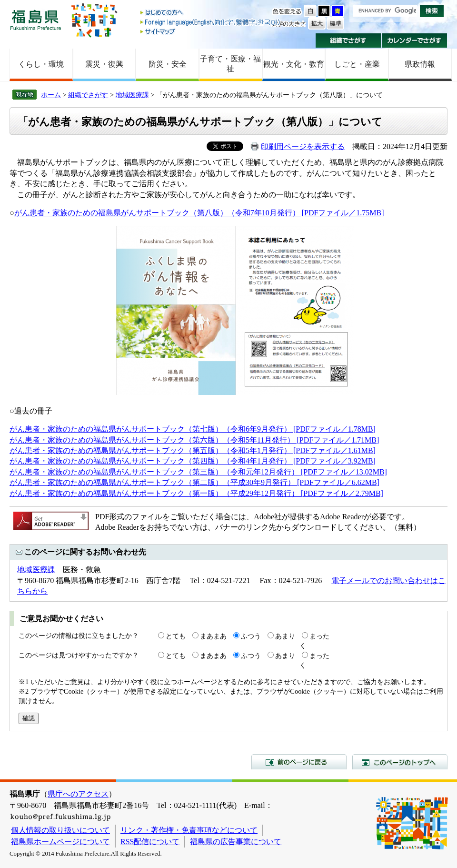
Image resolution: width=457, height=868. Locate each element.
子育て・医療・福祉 (230, 64)
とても (176, 636)
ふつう (251, 636)
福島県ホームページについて (60, 842)
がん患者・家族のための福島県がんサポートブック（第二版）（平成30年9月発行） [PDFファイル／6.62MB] (194, 482)
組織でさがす (348, 40)
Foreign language (211, 22)
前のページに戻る (299, 762)
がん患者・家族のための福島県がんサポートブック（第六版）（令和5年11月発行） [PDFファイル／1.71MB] (194, 440)
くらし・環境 (41, 64)
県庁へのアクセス (78, 794)
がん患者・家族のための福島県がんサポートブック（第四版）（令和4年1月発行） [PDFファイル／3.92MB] (193, 461)
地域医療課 (132, 95)
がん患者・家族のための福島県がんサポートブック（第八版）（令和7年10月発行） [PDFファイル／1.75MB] (199, 213)
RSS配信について (150, 842)
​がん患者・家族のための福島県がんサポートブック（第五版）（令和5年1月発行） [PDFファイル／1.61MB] (193, 450)
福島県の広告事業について (236, 842)
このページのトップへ (400, 762)
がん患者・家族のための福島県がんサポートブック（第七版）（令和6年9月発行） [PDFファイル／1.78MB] (193, 429)
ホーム (51, 95)
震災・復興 (104, 64)
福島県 (36, 20)
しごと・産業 (357, 64)
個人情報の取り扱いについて (60, 830)
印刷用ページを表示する (303, 146)
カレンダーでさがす (415, 40)
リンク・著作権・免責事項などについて (189, 830)
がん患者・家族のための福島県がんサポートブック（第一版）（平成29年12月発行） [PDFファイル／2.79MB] (196, 493)
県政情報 (420, 64)
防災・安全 (168, 64)
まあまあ (213, 636)
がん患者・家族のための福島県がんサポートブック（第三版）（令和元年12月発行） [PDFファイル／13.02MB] (198, 472)
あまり (285, 636)
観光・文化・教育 (294, 64)
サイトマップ (211, 31)
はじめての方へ (211, 13)
